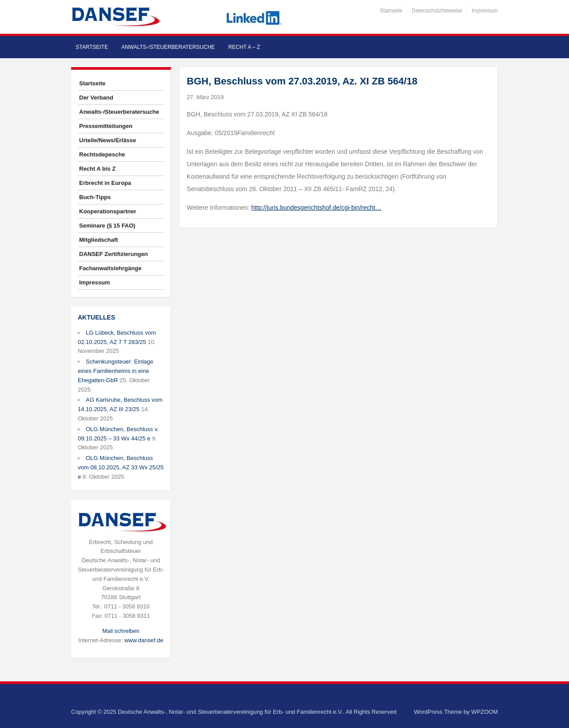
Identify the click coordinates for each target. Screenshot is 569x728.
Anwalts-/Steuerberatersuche (168, 47)
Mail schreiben (121, 631)
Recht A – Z (244, 47)
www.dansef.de (144, 640)
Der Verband (96, 98)
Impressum (485, 11)
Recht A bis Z (97, 169)
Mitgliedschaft (98, 240)
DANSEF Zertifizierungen (114, 254)
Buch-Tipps (95, 197)
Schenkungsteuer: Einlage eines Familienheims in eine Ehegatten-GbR (116, 371)
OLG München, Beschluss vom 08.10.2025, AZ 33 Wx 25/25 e (121, 467)
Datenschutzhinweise (437, 11)
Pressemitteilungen (106, 126)
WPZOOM (485, 712)
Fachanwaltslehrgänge (110, 268)
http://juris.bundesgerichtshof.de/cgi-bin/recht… (316, 208)
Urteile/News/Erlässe (108, 140)
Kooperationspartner (108, 211)
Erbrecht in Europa (105, 183)
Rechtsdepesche (102, 154)
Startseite (391, 11)
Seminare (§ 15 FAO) (107, 226)
